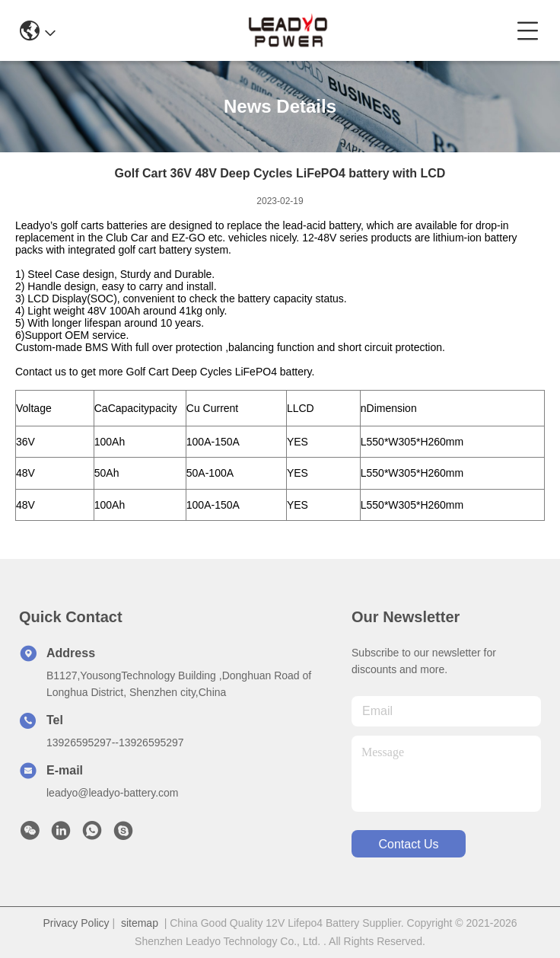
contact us (408, 844)
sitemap (140, 923)
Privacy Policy (76, 923)
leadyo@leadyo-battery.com (112, 793)
